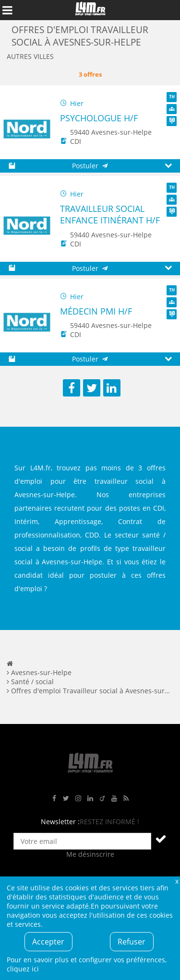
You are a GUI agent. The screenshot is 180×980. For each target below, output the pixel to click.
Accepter (48, 942)
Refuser (132, 942)
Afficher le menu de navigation (7, 10)
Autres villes (30, 56)
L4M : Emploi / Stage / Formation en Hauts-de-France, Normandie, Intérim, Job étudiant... (90, 10)
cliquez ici (23, 969)
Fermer (177, 881)
